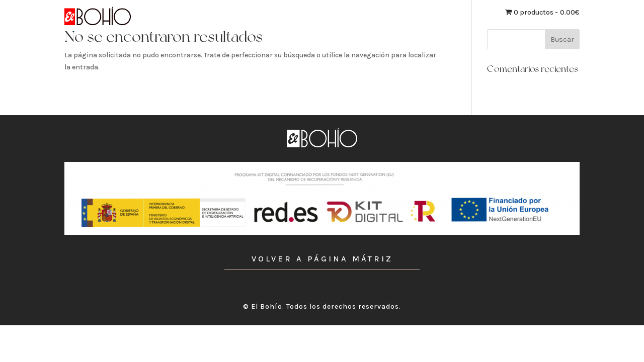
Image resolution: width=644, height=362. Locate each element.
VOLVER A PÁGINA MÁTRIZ (322, 259)
